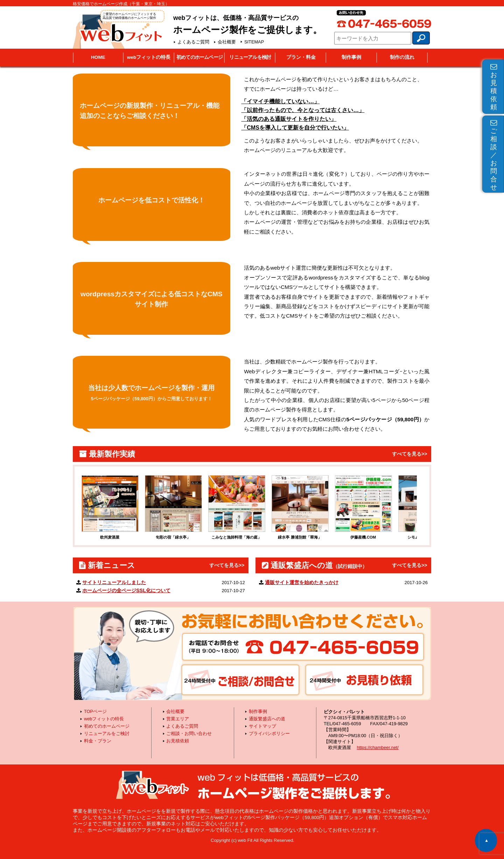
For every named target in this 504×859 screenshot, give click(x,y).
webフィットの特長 (149, 57)
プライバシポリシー (269, 733)
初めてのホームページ (199, 57)
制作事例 (351, 57)
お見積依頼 (494, 87)
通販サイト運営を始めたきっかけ (302, 582)
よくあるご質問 (193, 42)
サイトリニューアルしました (114, 582)
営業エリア (178, 719)
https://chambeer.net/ (378, 747)
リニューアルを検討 (250, 57)
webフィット (118, 29)
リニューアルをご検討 (107, 733)
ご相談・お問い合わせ (189, 733)
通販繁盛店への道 (267, 719)
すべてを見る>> (409, 454)
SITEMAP (254, 42)
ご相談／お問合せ (494, 155)
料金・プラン (98, 741)
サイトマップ (262, 726)
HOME (98, 57)
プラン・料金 (301, 57)
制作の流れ (402, 57)
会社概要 (227, 42)
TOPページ (95, 711)
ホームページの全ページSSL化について (126, 590)
